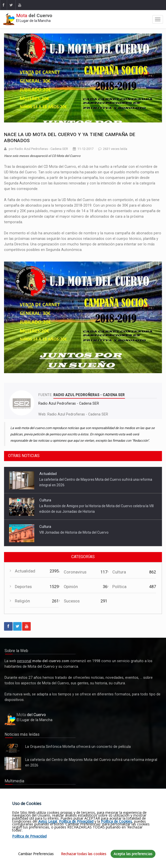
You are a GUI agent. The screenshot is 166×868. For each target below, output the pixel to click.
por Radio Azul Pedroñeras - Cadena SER (38, 149)
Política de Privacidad (76, 821)
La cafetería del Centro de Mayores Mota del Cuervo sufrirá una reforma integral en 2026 (13, 763)
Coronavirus (75, 572)
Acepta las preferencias (133, 854)
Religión (22, 601)
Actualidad (48, 474)
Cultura (45, 500)
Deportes (23, 587)
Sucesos (72, 601)
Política (119, 587)
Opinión (71, 587)
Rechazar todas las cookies (84, 854)
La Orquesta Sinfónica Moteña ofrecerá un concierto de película (13, 748)
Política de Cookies (117, 821)
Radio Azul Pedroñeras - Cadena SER (78, 414)
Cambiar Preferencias (36, 854)
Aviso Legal (48, 821)
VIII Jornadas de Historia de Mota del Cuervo (74, 532)
